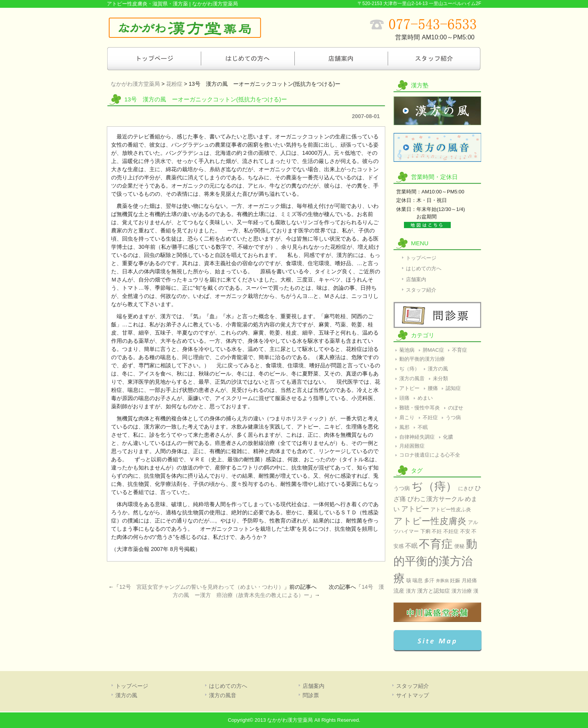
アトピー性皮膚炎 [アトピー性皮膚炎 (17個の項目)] (430, 521)
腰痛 (433, 388)
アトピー (409, 388)
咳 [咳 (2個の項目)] (409, 580)
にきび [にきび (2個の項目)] (466, 488)
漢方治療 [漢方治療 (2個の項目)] (462, 591)
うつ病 (453, 417)
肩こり (407, 417)
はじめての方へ (247, 58)
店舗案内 (341, 58)
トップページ (154, 58)
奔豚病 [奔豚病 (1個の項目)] (442, 581)
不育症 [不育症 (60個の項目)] (436, 544)
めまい (425, 398)
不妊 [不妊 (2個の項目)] (437, 531)
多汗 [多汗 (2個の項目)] (429, 580)
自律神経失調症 (417, 437)
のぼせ (456, 408)
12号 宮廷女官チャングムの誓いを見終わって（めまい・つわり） (202, 587)
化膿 (448, 437)
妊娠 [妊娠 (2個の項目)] (455, 580)
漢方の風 (437, 111)
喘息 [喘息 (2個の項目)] (418, 580)
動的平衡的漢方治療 (422, 359)
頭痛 (404, 398)
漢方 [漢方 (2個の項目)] (411, 591)
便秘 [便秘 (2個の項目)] (459, 546)
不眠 (423, 427)
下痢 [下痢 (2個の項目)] (425, 531)
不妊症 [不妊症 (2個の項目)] (451, 531)
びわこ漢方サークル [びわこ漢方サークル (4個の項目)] (436, 499)
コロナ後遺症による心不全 (430, 455)
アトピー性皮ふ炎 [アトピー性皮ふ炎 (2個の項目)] (451, 509)
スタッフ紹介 (434, 58)
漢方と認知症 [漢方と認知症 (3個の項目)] (434, 591)
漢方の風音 (437, 147)
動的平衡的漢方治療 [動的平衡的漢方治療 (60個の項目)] (435, 561)
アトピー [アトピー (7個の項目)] (415, 509)
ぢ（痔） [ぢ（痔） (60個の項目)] (434, 486)
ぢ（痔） (409, 369)
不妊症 (430, 417)
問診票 (437, 315)
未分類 (440, 378)
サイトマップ (413, 695)
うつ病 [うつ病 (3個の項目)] (402, 488)
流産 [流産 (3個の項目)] (399, 591)
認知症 (453, 388)
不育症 (460, 350)
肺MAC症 (433, 350)
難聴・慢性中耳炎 (420, 408)
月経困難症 (412, 446)
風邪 (404, 427)
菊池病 (407, 350)
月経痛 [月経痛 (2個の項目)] (469, 580)
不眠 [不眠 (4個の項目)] (411, 546)
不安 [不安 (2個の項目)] (465, 531)
